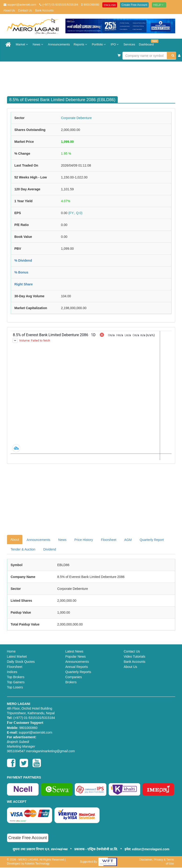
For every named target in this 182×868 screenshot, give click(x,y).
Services (129, 44)
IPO (115, 44)
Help (159, 5)
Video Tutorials (135, 656)
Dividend (50, 549)
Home (11, 651)
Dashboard (147, 43)
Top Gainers (16, 682)
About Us (9, 10)
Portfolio (99, 44)
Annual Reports (77, 667)
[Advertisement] (95, 77)
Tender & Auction (23, 549)
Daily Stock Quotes (21, 662)
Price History (84, 540)
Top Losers (15, 687)
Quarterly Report (152, 540)
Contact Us (25, 10)
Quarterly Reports (78, 672)
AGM (128, 540)
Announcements (59, 44)
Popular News (76, 656)
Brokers (71, 682)
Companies (74, 677)
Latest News (74, 651)
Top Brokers (16, 677)
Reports (81, 44)
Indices (12, 672)
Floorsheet (109, 540)
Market (22, 44)
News (38, 44)
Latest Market (17, 656)
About (15, 540)
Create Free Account (134, 5)
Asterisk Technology (37, 864)
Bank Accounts (44, 10)
